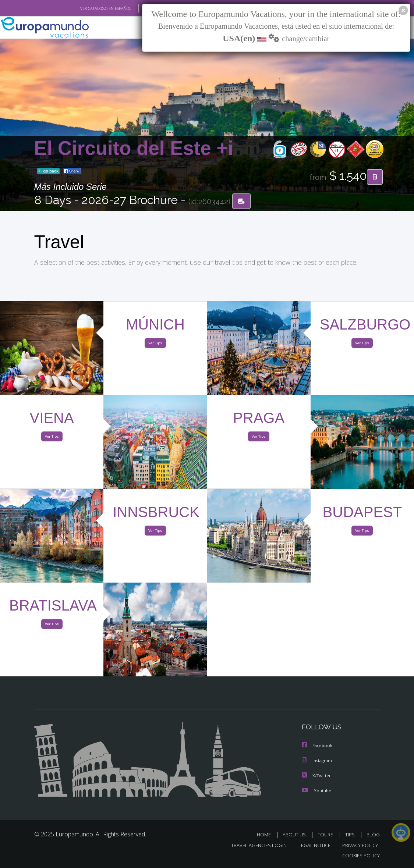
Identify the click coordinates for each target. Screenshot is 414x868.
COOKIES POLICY (360, 855)
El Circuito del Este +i (134, 148)
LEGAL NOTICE (311, 845)
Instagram (318, 761)
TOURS (327, 835)
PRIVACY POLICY (358, 845)
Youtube (316, 791)
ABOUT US (297, 835)
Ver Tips (155, 344)
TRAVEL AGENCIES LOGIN (253, 845)
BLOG (373, 835)
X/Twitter (316, 776)
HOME (267, 835)
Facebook (318, 746)
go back (49, 171)
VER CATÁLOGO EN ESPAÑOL (89, 8)
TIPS (351, 835)
